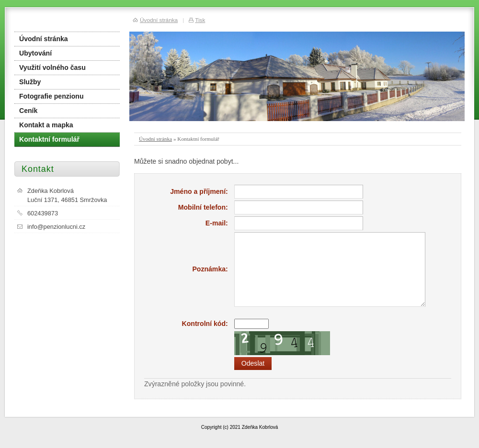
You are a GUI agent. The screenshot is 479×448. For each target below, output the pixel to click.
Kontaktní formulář (49, 139)
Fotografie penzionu (51, 96)
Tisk (200, 20)
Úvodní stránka (155, 139)
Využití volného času (52, 67)
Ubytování (35, 53)
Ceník (28, 111)
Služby (30, 82)
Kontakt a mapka (46, 125)
